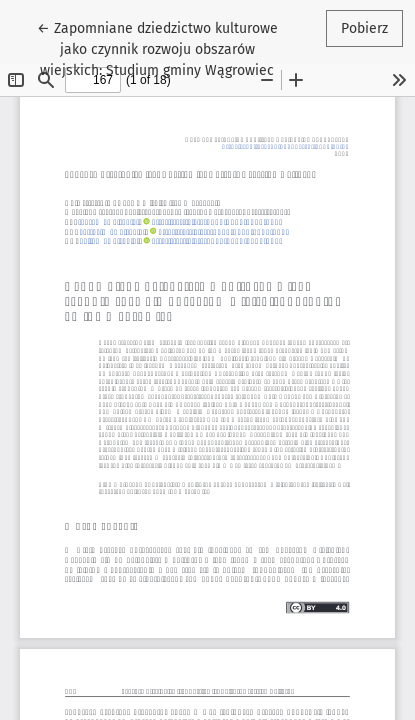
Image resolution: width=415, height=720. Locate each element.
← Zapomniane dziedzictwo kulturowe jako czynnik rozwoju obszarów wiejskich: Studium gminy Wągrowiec (157, 48)
